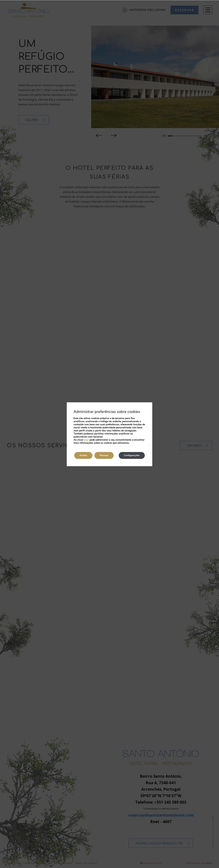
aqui (86, 440)
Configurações (132, 455)
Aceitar (83, 455)
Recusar (104, 455)
